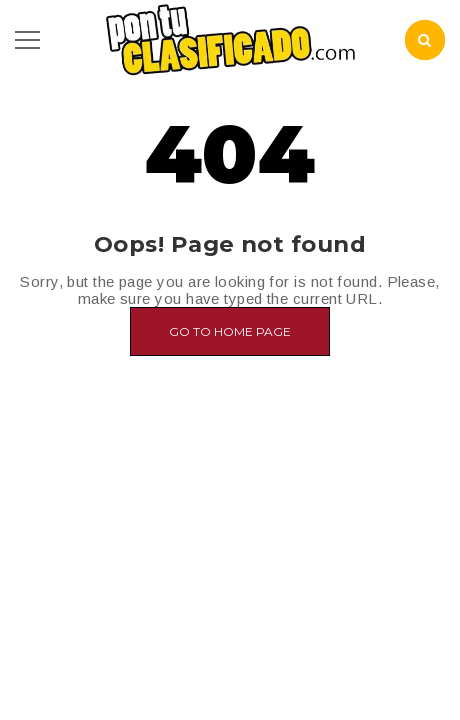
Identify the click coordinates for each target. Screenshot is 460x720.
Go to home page (230, 331)
